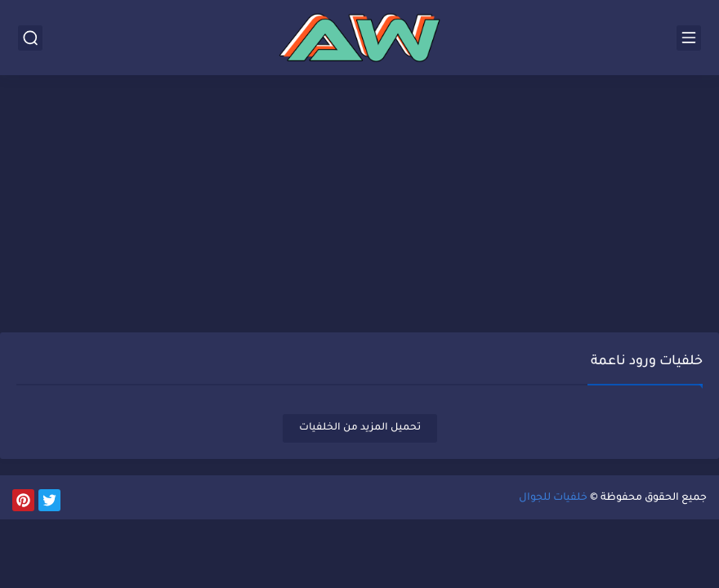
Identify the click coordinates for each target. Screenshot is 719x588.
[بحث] (30, 38)
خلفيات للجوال (553, 498)
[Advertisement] (359, 206)
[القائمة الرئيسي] (689, 38)
